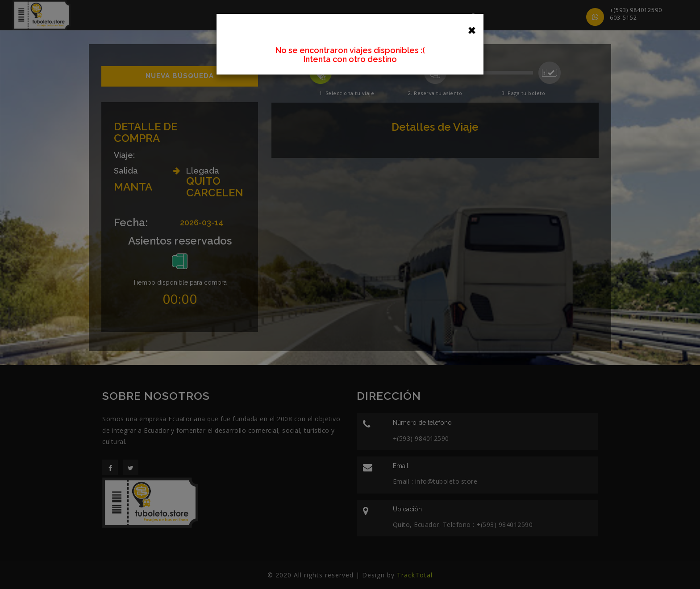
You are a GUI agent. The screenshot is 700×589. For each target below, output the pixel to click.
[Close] (472, 29)
